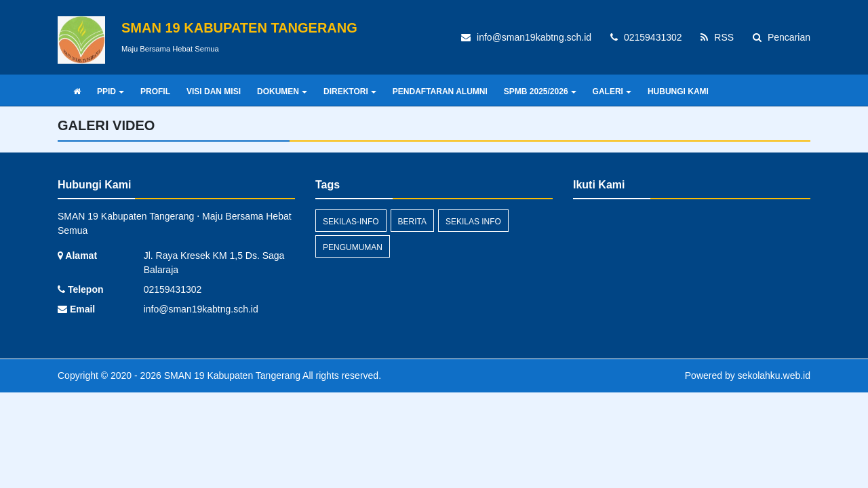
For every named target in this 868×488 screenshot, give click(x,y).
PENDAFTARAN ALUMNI (440, 91)
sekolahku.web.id (774, 375)
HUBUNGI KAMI (678, 91)
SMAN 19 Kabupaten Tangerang (231, 375)
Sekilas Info (473, 222)
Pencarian (782, 37)
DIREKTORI (350, 91)
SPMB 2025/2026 (540, 91)
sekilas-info (351, 222)
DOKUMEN (282, 91)
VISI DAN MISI (214, 91)
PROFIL (155, 91)
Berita (412, 222)
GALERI (612, 91)
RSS (717, 37)
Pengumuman (353, 247)
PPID (111, 91)
